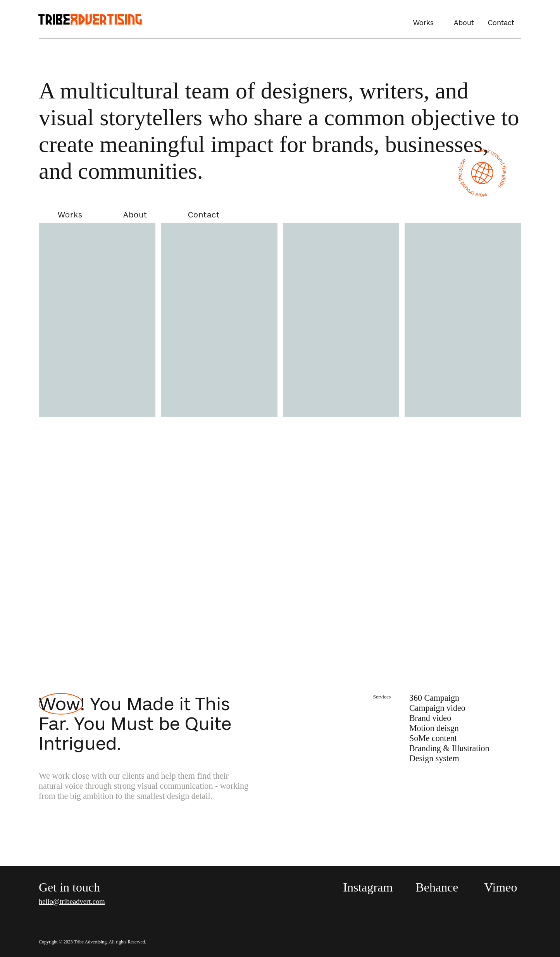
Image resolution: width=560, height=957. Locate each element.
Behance (437, 887)
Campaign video (437, 708)
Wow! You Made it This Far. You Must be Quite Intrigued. (135, 723)
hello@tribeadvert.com (72, 902)
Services (382, 697)
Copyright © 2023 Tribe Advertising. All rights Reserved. (92, 942)
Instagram (368, 887)
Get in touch (69, 887)
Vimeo (501, 887)
